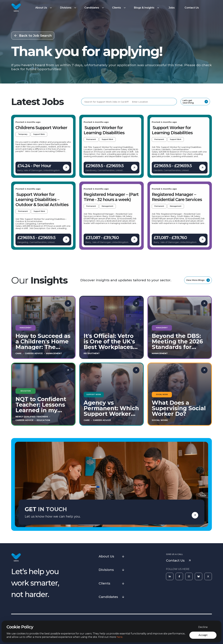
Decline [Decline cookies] (203, 627)
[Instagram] (189, 576)
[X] (208, 576)
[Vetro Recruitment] (16, 8)
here (120, 637)
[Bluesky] (199, 576)
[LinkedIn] (170, 576)
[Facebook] (179, 576)
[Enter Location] (153, 102)
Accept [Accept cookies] (203, 635)
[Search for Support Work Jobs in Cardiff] (105, 102)
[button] (44, 8)
